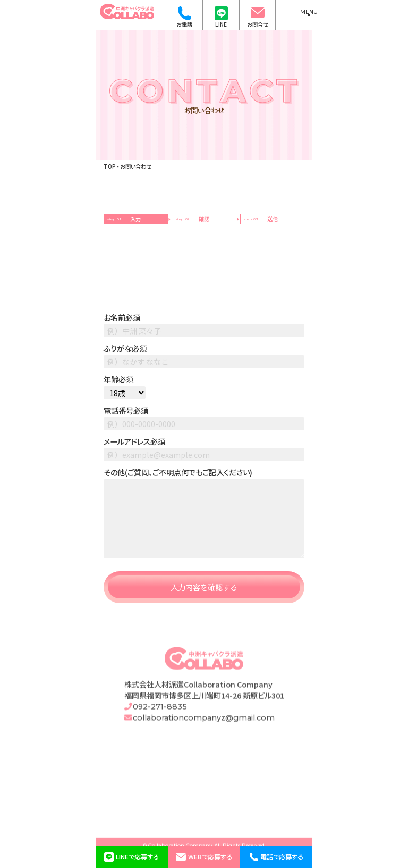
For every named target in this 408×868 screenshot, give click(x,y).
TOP (110, 166)
